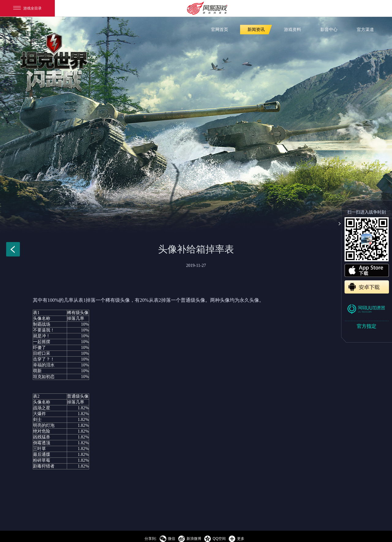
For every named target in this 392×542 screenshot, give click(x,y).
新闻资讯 (256, 30)
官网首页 (220, 30)
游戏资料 (292, 30)
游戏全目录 (27, 8)
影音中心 (329, 30)
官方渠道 (365, 30)
